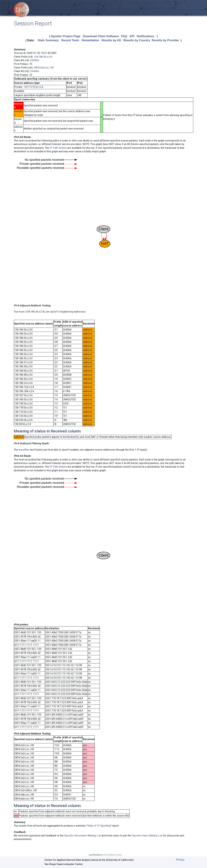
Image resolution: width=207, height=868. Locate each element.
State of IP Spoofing (99, 826)
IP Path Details (58, 148)
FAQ (124, 36)
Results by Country (137, 40)
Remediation (90, 40)
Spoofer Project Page (66, 36)
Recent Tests (70, 40)
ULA (41, 87)
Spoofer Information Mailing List (83, 836)
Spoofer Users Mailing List (147, 836)
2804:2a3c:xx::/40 (44, 68)
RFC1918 (30, 87)
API (132, 36)
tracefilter (24, 450)
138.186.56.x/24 (43, 57)
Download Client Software (101, 36)
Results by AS (111, 40)
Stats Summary (48, 40)
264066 (35, 60)
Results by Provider (165, 40)
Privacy (180, 860)
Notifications (146, 36)
